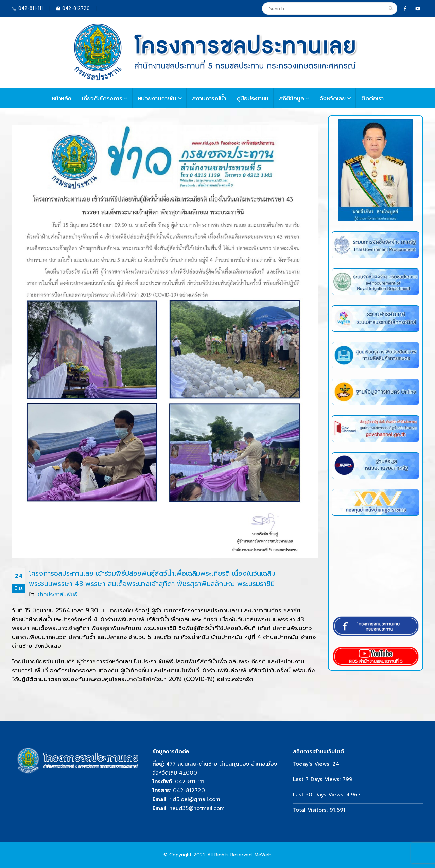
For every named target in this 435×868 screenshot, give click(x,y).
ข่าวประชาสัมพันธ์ (58, 595)
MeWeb (263, 855)
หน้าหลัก (62, 98)
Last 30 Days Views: (320, 794)
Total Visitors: (311, 810)
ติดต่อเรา (372, 98)
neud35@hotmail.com (197, 808)
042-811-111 (189, 782)
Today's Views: (313, 764)
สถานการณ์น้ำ (209, 98)
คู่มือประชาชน (253, 98)
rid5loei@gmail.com (195, 799)
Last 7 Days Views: (318, 779)
